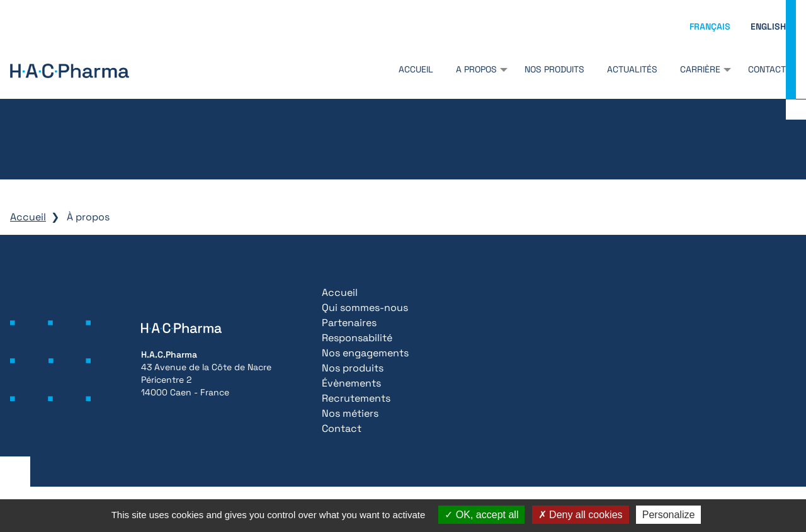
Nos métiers (350, 413)
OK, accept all (481, 515)
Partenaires (349, 323)
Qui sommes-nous (365, 308)
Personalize (669, 515)
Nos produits (554, 69)
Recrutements (356, 398)
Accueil (416, 69)
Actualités (632, 69)
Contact (767, 69)
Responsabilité (357, 338)
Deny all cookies (581, 515)
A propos (476, 69)
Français (710, 26)
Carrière (700, 69)
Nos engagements (365, 353)
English (768, 26)
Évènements (351, 383)
